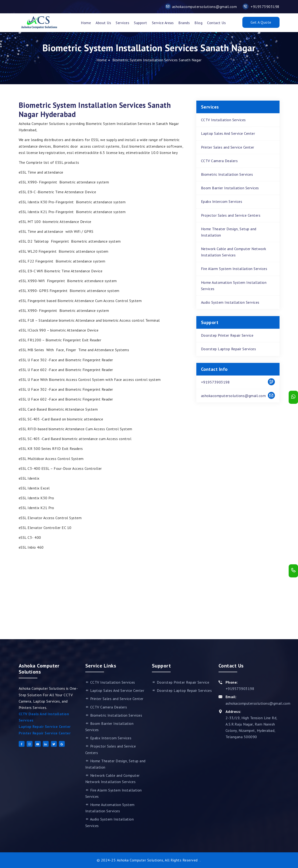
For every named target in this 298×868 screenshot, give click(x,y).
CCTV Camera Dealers (219, 161)
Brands (184, 23)
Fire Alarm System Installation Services (234, 269)
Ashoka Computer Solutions (140, 860)
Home (86, 23)
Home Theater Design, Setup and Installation (229, 232)
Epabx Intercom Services (222, 201)
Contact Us (216, 23)
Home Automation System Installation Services (234, 286)
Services (122, 23)
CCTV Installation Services (223, 120)
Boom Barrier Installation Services (230, 188)
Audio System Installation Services (230, 302)
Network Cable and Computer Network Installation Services (234, 252)
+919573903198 (261, 6)
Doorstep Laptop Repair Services (229, 349)
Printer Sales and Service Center (228, 147)
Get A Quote (261, 22)
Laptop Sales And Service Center (228, 133)
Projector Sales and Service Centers (231, 215)
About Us (103, 23)
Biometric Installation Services (227, 174)
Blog (198, 23)
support (141, 23)
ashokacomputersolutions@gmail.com (201, 6)
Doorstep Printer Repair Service (227, 335)
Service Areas (163, 23)
